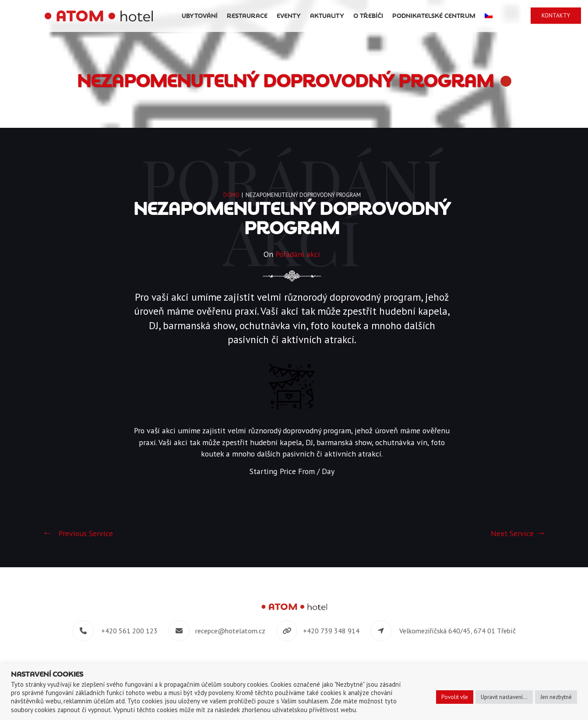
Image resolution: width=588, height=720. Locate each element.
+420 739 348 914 (331, 632)
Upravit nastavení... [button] (504, 697)
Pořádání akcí (298, 255)
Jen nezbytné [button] (556, 697)
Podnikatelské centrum (463, 16)
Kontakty (558, 16)
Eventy (318, 16)
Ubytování (229, 16)
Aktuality (356, 16)
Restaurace (276, 16)
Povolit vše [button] (455, 697)
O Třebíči (398, 16)
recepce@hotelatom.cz (230, 632)
